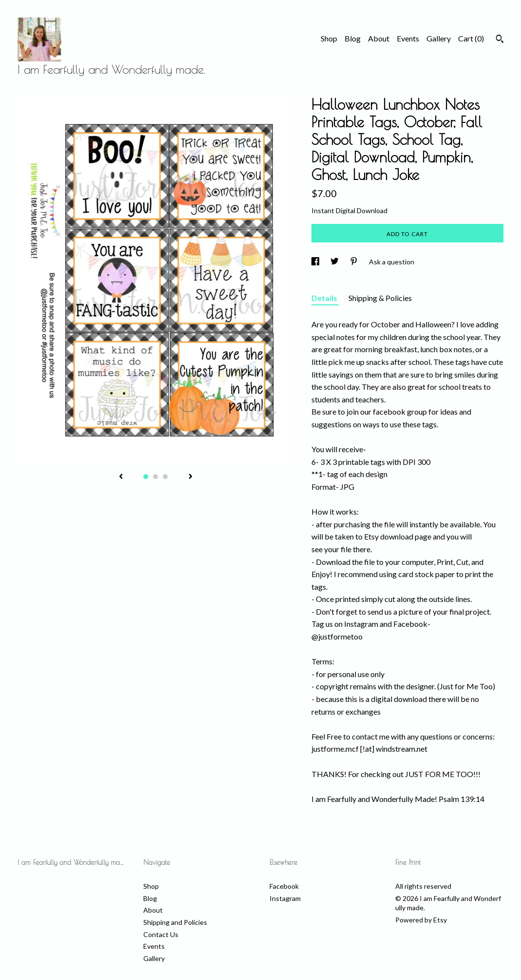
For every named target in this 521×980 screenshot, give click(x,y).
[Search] (500, 40)
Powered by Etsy (421, 920)
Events (408, 38)
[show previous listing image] (121, 477)
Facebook (284, 886)
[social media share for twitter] (335, 262)
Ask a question (392, 262)
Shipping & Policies (380, 298)
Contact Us (161, 934)
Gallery (439, 38)
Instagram (285, 898)
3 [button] (165, 477)
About (379, 38)
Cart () (471, 38)
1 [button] (146, 477)
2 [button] (155, 477)
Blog (353, 38)
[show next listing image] (191, 477)
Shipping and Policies (175, 922)
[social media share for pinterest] (355, 262)
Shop (329, 38)
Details (325, 298)
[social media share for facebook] (316, 262)
